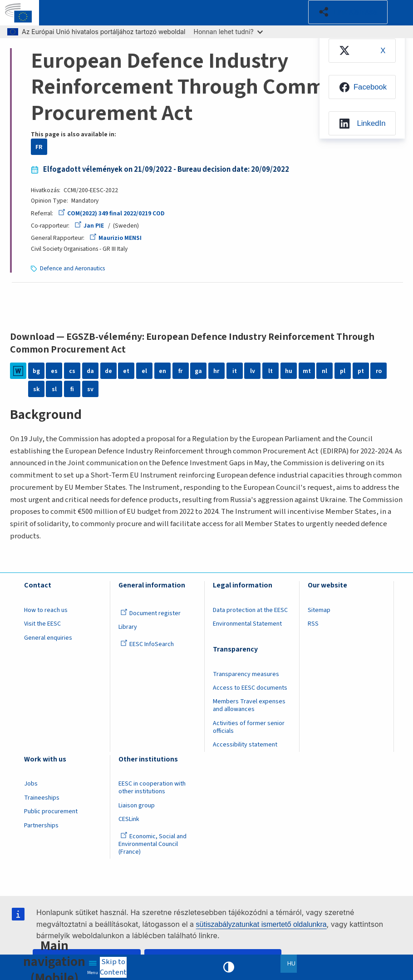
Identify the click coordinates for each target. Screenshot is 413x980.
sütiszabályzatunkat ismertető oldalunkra (261, 924)
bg (36, 371)
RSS (313, 624)
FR (39, 147)
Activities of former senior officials (249, 727)
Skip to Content (113, 967)
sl (54, 389)
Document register (150, 613)
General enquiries (48, 638)
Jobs (31, 784)
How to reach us (46, 610)
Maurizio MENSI (116, 238)
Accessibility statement (245, 745)
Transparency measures (246, 674)
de (108, 371)
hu (289, 371)
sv (90, 389)
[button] (348, 12)
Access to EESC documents (250, 688)
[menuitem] (362, 51)
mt (307, 371)
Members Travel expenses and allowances (249, 705)
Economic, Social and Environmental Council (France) (152, 844)
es (54, 371)
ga (198, 371)
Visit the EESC (42, 624)
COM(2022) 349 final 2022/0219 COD (111, 213)
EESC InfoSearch (147, 644)
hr (216, 371)
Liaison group (137, 806)
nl (324, 371)
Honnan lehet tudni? (228, 32)
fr (180, 371)
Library (128, 627)
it (235, 371)
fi (72, 389)
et (126, 371)
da (90, 371)
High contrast (229, 967)
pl (343, 371)
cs (72, 371)
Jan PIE (89, 226)
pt (361, 371)
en (162, 371)
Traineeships (42, 798)
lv (253, 371)
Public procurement (51, 811)
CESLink (129, 819)
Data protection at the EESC (250, 610)
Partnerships (41, 826)
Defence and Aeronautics (72, 268)
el (144, 371)
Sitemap (319, 610)
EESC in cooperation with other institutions (152, 788)
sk (36, 389)
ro (379, 371)
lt (270, 371)
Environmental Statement (247, 624)
